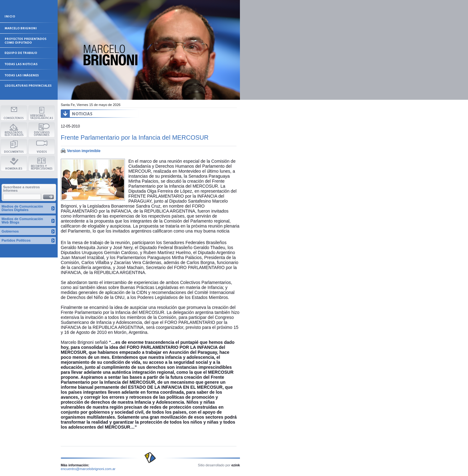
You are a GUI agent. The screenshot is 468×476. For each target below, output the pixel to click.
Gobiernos (10, 231)
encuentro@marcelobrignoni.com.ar (88, 469)
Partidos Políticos (16, 240)
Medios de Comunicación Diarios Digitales (22, 208)
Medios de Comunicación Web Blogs (22, 221)
